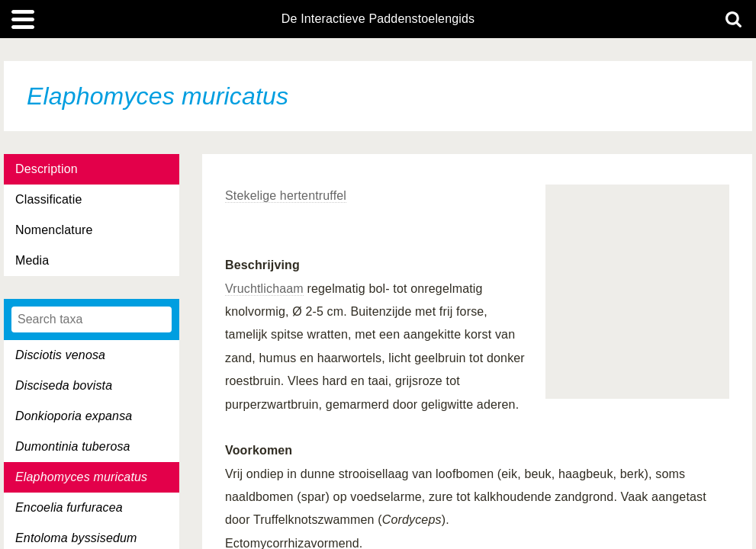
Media (32, 260)
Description (47, 169)
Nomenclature (54, 230)
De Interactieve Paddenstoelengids (378, 19)
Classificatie (48, 199)
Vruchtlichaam (264, 289)
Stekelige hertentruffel (286, 196)
